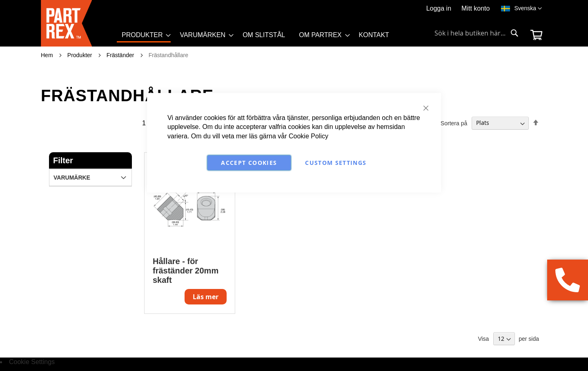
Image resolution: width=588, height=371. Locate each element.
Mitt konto (476, 8)
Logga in (439, 8)
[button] (528, 9)
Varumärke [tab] (72, 178)
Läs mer (206, 297)
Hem (48, 55)
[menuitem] (144, 36)
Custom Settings (336, 163)
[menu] (259, 38)
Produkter (81, 55)
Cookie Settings (32, 362)
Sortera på (454, 123)
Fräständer (121, 55)
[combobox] (477, 33)
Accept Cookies (249, 163)
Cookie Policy (308, 136)
